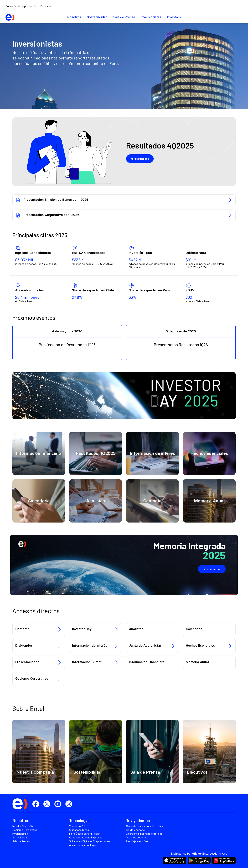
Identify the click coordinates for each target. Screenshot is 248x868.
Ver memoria (212, 569)
